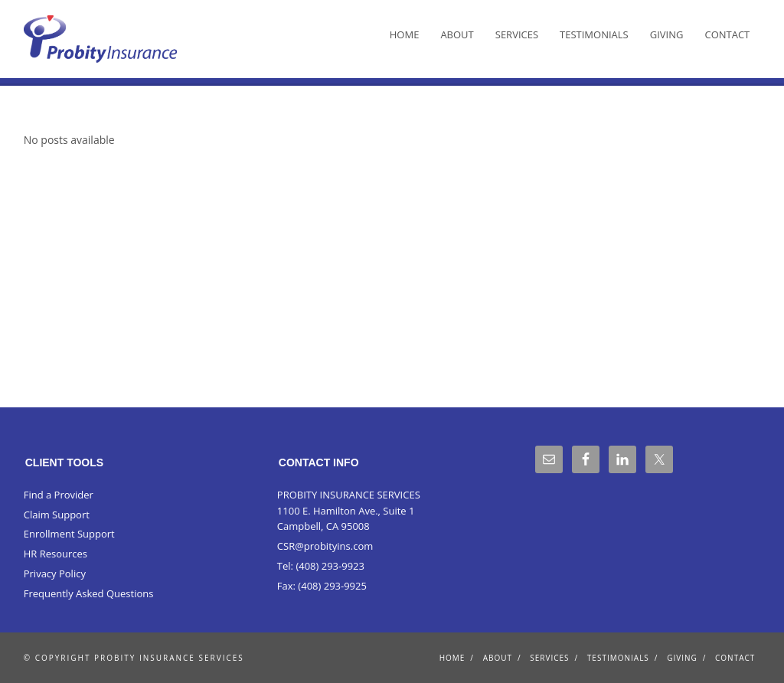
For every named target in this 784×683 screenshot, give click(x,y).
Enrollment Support (69, 534)
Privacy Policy (55, 574)
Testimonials (594, 34)
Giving (667, 34)
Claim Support (57, 515)
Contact (727, 34)
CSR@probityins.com (325, 546)
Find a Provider (59, 495)
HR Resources (56, 554)
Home (405, 34)
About (457, 34)
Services (517, 34)
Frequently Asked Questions (89, 593)
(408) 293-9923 (330, 566)
